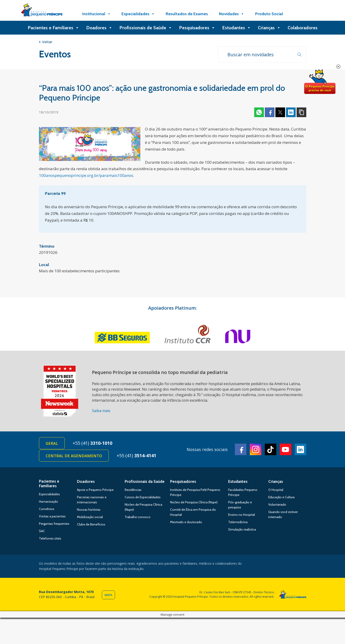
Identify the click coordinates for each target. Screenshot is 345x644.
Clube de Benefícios (91, 524)
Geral (52, 443)
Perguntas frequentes (54, 524)
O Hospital (276, 490)
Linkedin (291, 112)
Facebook (270, 112)
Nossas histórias (89, 510)
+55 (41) (92, 443)
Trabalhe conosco (138, 517)
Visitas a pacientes (52, 516)
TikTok (271, 449)
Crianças (269, 28)
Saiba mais (101, 411)
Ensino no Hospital (242, 515)
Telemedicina (238, 522)
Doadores (99, 28)
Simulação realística (242, 529)
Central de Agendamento (74, 456)
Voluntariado (277, 505)
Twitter (280, 112)
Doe (320, 82)
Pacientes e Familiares (53, 28)
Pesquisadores (197, 28)
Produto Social (269, 14)
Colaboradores (303, 28)
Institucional (97, 14)
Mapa (108, 595)
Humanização (49, 502)
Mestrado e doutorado (186, 522)
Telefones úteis (50, 538)
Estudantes (237, 28)
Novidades (232, 14)
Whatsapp (259, 112)
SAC (42, 531)
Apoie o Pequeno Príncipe (95, 490)
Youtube (286, 449)
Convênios (47, 509)
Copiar (301, 112)
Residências (133, 490)
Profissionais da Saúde (145, 481)
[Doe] (300, 14)
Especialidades (138, 14)
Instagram (256, 449)
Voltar (47, 42)
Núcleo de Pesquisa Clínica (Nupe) (194, 502)
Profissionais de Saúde (146, 28)
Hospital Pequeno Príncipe (42, 11)
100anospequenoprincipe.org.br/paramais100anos (86, 175)
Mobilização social (90, 517)
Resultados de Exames (187, 14)
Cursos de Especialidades (143, 497)
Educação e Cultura (281, 497)
